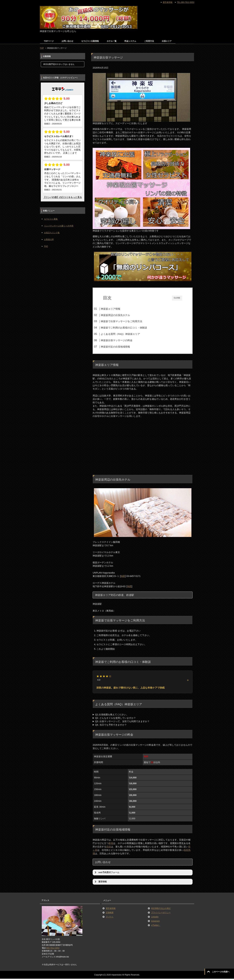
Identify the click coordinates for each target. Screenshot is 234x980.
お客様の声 (49, 239)
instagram (155, 922)
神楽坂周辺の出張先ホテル (122, 315)
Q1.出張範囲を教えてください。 (112, 716)
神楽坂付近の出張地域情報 (122, 347)
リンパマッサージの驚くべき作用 (59, 226)
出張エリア (167, 41)
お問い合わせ (67, 41)
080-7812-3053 (53, 949)
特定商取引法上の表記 (161, 910)
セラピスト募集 (51, 219)
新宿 (111, 845)
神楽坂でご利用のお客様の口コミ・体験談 (130, 328)
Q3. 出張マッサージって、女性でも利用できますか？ (122, 723)
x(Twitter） (156, 927)
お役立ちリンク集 (52, 233)
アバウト (110, 918)
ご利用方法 (149, 41)
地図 (123, 577)
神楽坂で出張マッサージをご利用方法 (128, 321)
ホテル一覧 (112, 41)
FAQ (46, 246)
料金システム (130, 41)
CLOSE (177, 298)
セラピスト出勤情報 (90, 41)
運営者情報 (111, 910)
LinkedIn (155, 918)
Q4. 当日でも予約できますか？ (111, 726)
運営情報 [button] (100, 883)
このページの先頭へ (221, 972)
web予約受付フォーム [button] (107, 874)
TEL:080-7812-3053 (185, 2)
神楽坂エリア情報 (117, 309)
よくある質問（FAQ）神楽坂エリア (127, 334)
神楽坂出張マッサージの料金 (123, 340)
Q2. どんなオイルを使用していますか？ (115, 719)
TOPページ (49, 41)
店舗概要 (110, 914)
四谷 (109, 848)
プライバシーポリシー (161, 914)
